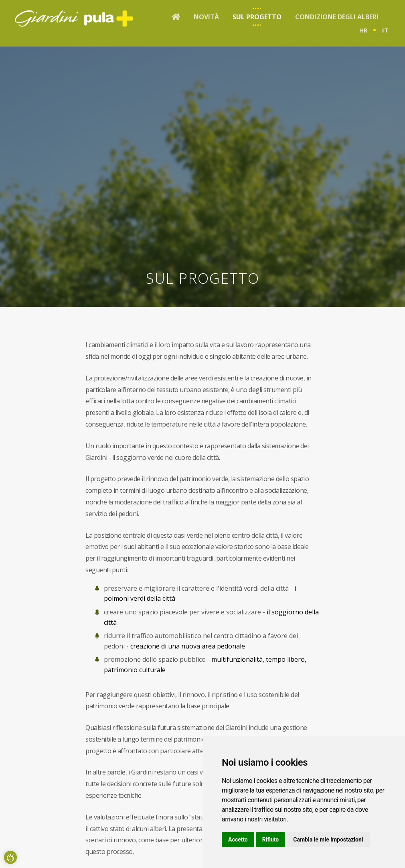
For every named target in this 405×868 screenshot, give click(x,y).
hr (363, 30)
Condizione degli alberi (337, 17)
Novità (206, 17)
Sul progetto (257, 17)
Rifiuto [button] (271, 840)
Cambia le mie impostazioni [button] (328, 840)
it (385, 30)
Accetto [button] (238, 840)
